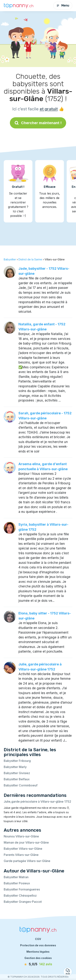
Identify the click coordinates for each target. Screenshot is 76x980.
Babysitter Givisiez (17, 773)
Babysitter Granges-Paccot (23, 902)
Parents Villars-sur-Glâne (21, 855)
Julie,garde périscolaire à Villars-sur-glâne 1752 (37, 801)
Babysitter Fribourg (17, 761)
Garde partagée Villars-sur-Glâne (27, 861)
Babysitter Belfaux (17, 779)
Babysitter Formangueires (22, 889)
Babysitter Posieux (17, 883)
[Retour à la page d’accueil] (19, 6)
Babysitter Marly (15, 767)
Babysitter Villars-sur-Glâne (23, 849)
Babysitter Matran (16, 877)
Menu (63, 5)
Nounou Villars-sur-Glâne (21, 836)
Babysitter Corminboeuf (21, 785)
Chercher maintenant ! (38, 123)
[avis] (38, 964)
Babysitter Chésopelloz (20, 895)
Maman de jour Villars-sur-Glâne (26, 842)
